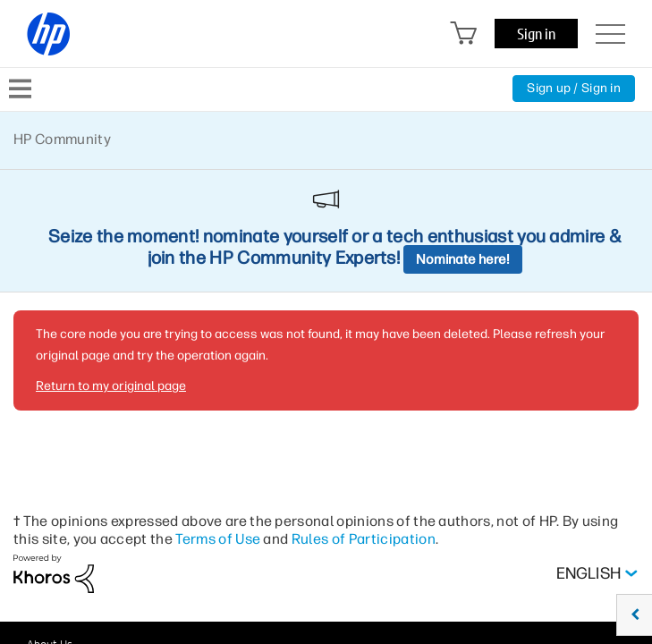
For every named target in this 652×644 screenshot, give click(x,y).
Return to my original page (111, 386)
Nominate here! (463, 259)
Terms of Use (218, 539)
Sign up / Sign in (574, 88)
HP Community (62, 139)
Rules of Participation (364, 539)
